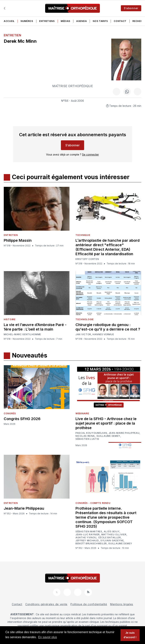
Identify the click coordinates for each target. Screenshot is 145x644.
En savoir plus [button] (48, 637)
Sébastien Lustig (87, 439)
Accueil (9, 21)
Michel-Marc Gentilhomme (22, 334)
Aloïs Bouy (112, 532)
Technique (83, 235)
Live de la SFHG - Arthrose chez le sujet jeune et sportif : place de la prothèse (106, 423)
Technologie (85, 319)
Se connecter (90, 154)
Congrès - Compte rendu (93, 503)
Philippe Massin (18, 240)
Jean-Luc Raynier (88, 535)
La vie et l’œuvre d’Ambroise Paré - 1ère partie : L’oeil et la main (35, 327)
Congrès (10, 413)
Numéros (27, 21)
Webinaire (82, 413)
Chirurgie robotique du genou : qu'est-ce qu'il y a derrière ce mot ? (108, 327)
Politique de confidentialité (89, 604)
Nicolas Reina (85, 436)
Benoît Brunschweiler (91, 544)
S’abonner (131, 8)
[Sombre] (5, 8)
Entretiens (47, 21)
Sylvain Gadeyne (112, 541)
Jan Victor (83, 334)
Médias (65, 21)
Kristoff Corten (87, 259)
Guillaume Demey (108, 436)
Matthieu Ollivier (114, 535)
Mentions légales (122, 604)
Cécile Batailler (109, 538)
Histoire (10, 319)
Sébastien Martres (89, 532)
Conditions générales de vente (46, 604)
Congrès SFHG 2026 (22, 419)
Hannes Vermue (103, 334)
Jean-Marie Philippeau (124, 433)
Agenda (81, 21)
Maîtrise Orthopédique (73, 86)
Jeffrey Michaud (87, 541)
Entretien (12, 35)
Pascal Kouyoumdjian (91, 433)
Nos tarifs (100, 21)
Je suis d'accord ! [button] (130, 635)
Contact (120, 21)
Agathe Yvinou (86, 538)
